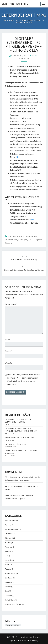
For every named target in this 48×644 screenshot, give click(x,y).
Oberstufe (8, 560)
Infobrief (9, 240)
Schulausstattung (11, 573)
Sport (7, 591)
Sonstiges (23, 240)
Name (8, 339)
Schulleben (9, 578)
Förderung (9, 547)
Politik (7, 565)
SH (33, 56)
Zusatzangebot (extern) (13, 604)
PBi (6, 477)
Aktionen (8, 525)
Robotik (8, 569)
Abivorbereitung (10, 520)
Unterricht (8, 596)
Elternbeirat (9, 538)
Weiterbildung (10, 600)
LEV (16, 240)
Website (9, 363)
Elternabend (32, 236)
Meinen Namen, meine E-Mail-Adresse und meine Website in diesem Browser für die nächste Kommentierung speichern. (24, 379)
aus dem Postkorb (16, 236)
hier (18, 157)
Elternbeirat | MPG (15, 4)
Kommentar (11, 304)
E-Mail (8, 351)
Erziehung (8, 543)
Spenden (8, 587)
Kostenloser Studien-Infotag (20, 438)
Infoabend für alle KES (16, 444)
